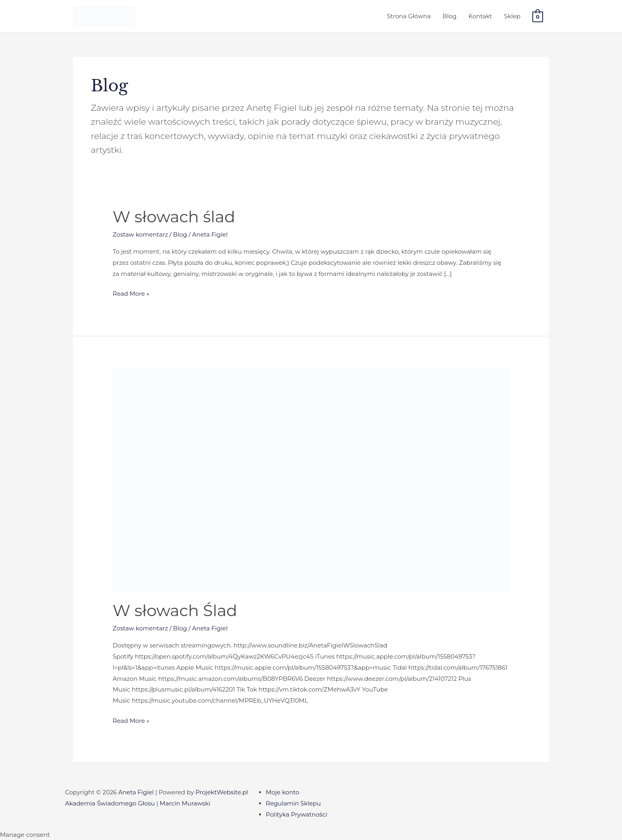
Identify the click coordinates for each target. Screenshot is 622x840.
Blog (450, 16)
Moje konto (282, 792)
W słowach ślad (174, 217)
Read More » (131, 293)
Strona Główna (409, 16)
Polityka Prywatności (297, 814)
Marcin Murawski (185, 803)
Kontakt (480, 16)
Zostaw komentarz (140, 234)
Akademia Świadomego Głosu (110, 803)
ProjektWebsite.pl (222, 792)
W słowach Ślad (175, 610)
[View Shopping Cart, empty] (538, 16)
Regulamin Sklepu (293, 803)
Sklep (512, 16)
